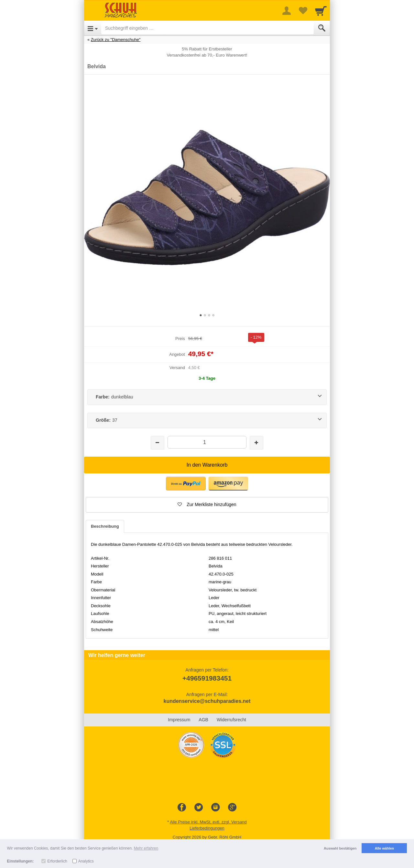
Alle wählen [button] (384, 848)
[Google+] (232, 808)
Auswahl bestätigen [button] (340, 848)
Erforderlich (57, 861)
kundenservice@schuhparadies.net (207, 701)
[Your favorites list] (303, 11)
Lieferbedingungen (207, 828)
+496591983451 (207, 678)
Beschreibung (105, 526)
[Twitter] (199, 808)
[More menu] (287, 11)
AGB (203, 720)
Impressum (179, 720)
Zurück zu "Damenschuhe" (116, 40)
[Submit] (322, 28)
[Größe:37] (207, 420)
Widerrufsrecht (231, 720)
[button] (186, 484)
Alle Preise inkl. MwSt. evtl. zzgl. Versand (208, 822)
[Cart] (321, 11)
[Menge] (207, 442)
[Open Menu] (93, 28)
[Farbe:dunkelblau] (207, 397)
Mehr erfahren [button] (146, 848)
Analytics (86, 861)
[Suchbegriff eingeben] (207, 28)
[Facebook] (182, 808)
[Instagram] (215, 808)
